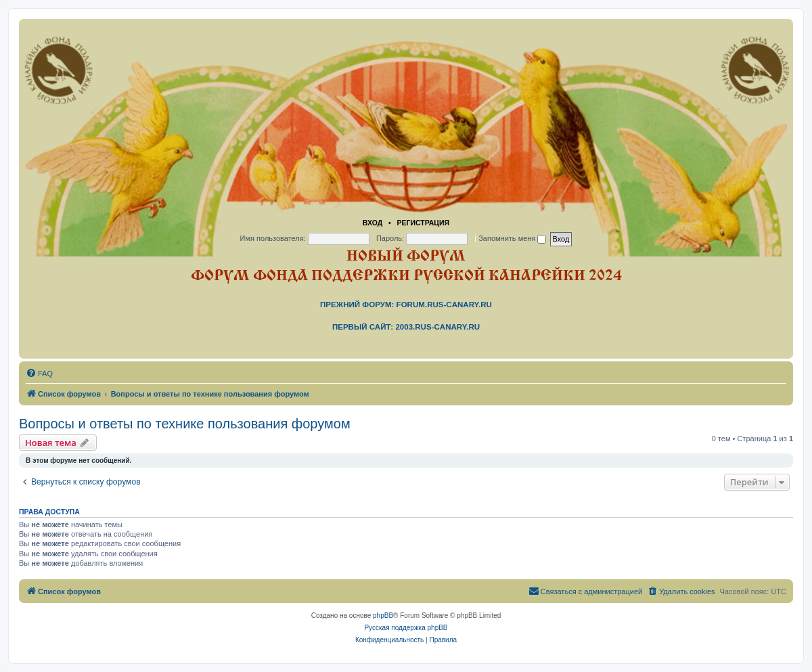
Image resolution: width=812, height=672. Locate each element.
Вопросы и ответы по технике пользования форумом (185, 424)
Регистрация (423, 223)
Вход (373, 223)
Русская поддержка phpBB (406, 628)
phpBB (383, 615)
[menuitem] (39, 374)
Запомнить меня (512, 238)
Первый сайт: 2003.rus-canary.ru (406, 327)
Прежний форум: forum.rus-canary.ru (406, 305)
